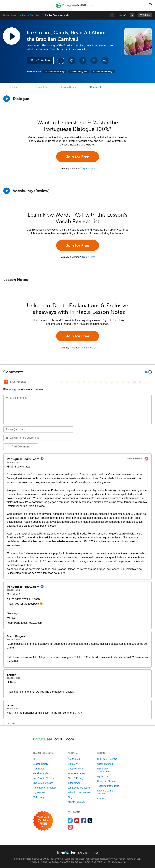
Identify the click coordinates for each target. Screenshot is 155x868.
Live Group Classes (43, 783)
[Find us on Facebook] (83, 820)
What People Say (77, 773)
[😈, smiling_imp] (134, 382)
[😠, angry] (90, 382)
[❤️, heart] (140, 382)
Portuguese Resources (45, 788)
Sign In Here (89, 168)
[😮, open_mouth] (129, 382)
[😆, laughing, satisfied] (95, 382)
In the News (74, 783)
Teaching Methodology (109, 786)
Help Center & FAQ (107, 759)
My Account (103, 776)
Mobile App (39, 797)
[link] (132, 15)
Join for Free (77, 157)
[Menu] (5, 5)
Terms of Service (111, 862)
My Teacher (39, 792)
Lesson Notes (68, 87)
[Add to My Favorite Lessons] (72, 61)
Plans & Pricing (76, 778)
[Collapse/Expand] (77, 372)
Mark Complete (40, 61)
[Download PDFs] (94, 61)
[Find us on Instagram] (70, 827)
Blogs (71, 797)
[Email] (38, 438)
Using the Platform (107, 781)
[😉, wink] (106, 382)
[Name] (38, 429)
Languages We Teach (79, 788)
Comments (96, 87)
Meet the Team (75, 769)
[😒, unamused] (78, 382)
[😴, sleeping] (123, 382)
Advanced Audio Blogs (30, 15)
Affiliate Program (76, 802)
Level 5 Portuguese (79, 72)
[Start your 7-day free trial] (43, 821)
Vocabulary (41, 87)
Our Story (73, 764)
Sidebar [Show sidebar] (147, 15)
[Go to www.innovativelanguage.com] (78, 852)
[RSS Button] (6, 382)
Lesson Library (10, 15)
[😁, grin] (73, 382)
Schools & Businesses (79, 792)
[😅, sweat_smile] (101, 382)
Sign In (16, 389)
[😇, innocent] (118, 382)
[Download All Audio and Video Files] (105, 61)
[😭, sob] (112, 382)
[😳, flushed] (67, 382)
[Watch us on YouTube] (77, 820)
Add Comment (21, 447)
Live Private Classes (44, 778)
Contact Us (103, 798)
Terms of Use (134, 859)
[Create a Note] (83, 61)
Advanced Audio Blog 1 (103, 72)
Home (36, 759)
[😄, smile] (62, 382)
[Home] (75, 8)
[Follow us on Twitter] (70, 820)
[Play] (7, 191)
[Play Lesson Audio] (12, 36)
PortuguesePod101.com (98, 859)
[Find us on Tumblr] (90, 820)
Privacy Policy (118, 859)
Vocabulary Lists (42, 773)
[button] (150, 5)
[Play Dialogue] (7, 99)
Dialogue (13, 87)
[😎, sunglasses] (84, 382)
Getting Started (105, 764)
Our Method (74, 759)
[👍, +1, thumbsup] (146, 382)
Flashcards (39, 769)
